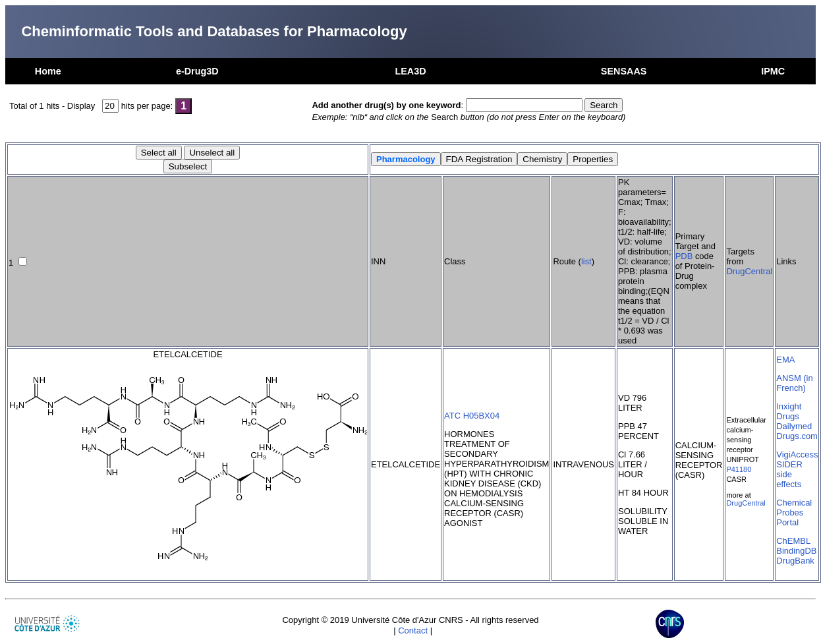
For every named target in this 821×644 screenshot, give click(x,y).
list (586, 261)
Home (48, 71)
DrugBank (795, 561)
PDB (684, 256)
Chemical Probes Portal (794, 512)
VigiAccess (797, 454)
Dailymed (794, 426)
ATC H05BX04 (472, 416)
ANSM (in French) (794, 383)
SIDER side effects (789, 474)
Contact (413, 630)
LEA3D (410, 71)
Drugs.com (797, 436)
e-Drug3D (197, 71)
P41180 (739, 469)
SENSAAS (624, 71)
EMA (785, 360)
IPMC (773, 71)
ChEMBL (793, 541)
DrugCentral (749, 271)
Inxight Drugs (789, 411)
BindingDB (796, 551)
